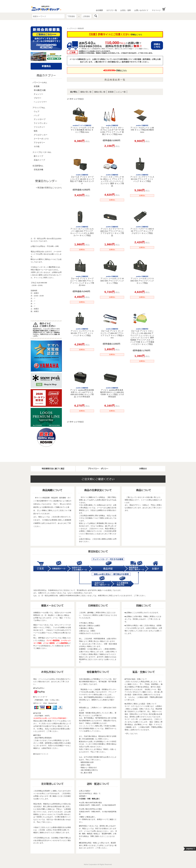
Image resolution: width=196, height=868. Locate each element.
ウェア (37, 111)
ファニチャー (39, 127)
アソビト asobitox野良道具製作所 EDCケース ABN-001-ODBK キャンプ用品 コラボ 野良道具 (112, 392)
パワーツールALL (40, 82)
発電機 (37, 86)
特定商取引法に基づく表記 (53, 469)
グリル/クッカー (41, 135)
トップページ (71, 28)
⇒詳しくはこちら (131, 733)
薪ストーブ (38, 156)
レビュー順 (121, 92)
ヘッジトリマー (40, 102)
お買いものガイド (141, 10)
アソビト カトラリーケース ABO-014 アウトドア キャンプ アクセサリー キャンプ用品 (112, 231)
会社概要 (99, 10)
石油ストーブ (39, 160)
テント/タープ (40, 119)
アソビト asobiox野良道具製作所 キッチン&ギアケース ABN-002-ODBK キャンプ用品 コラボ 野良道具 (82, 392)
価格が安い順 (86, 92)
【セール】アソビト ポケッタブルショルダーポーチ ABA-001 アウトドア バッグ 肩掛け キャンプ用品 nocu (112, 130)
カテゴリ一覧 (112, 10)
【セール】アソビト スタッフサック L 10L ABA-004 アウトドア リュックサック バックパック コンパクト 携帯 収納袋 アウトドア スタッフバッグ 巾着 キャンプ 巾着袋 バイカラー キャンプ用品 (142, 337)
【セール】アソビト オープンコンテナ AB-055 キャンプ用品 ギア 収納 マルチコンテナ (82, 179)
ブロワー (37, 98)
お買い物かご (164, 9)
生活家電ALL (38, 166)
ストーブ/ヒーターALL (42, 152)
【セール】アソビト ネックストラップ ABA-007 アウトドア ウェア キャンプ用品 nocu (112, 333)
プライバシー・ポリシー (98, 469)
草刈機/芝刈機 (40, 90)
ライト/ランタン (41, 123)
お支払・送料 (126, 10)
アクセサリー (39, 143)
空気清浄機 (38, 170)
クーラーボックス (41, 139)
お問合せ (143, 469)
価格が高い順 (100, 92)
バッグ (37, 115)
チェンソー (38, 94)
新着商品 (46, 66)
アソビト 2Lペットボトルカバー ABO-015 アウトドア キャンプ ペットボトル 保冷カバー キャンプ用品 (82, 231)
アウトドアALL (39, 108)
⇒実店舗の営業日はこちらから (49, 188)
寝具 (36, 131)
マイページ (156, 10)
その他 (37, 146)
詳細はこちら (136, 34)
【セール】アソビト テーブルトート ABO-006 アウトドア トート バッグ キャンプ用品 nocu (82, 281)
